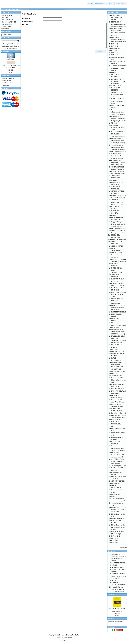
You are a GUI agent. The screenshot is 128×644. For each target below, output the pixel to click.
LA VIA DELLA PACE (118, 563)
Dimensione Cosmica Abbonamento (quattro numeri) (119, 527)
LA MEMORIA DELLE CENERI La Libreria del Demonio (118, 307)
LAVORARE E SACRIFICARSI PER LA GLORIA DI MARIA (119, 39)
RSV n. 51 (115, 543)
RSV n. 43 (115, 46)
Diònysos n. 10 (116, 483)
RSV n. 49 (115, 55)
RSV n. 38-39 (116, 420)
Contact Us (17, 9)
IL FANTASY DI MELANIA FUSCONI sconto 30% (118, 81)
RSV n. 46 (115, 538)
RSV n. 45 (115, 53)
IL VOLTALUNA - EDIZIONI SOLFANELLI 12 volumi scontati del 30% (117, 92)
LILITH (114, 580)
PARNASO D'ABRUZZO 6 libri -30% (117, 127)
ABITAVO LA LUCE (118, 351)
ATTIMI (114, 215)
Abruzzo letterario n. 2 (119, 228)
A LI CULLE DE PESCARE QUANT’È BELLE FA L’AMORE (118, 162)
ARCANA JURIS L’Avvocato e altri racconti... (117, 255)
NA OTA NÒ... (116, 578)
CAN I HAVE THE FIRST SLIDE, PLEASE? (117, 424)
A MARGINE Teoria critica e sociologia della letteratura (118, 461)
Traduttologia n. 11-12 (118, 466)
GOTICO (114, 496)
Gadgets (4, 28)
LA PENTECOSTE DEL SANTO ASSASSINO (117, 301)
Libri (3, 18)
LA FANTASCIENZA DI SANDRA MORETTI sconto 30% (119, 510)
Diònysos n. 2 (116, 494)
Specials (111, 595)
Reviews (111, 619)
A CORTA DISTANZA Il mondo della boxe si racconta (119, 68)
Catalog (9, 9)
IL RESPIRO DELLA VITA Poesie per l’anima (118, 18)
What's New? (6, 51)
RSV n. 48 (115, 349)
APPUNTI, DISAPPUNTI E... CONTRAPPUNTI (117, 202)
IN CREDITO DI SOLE (119, 312)
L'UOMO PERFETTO (118, 518)
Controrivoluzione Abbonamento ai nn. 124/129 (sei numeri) (118, 147)
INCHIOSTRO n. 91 (118, 389)
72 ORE (114, 123)
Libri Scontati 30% (7, 20)
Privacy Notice (6, 81)
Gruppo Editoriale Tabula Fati (70, 635)
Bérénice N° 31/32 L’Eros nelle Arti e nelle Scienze (119, 380)
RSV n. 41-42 (116, 536)
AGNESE (114, 373)
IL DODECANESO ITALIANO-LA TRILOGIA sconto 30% (119, 134)
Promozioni (5, 24)
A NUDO (114, 180)
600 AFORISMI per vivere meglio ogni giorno (118, 101)
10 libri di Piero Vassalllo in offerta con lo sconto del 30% (119, 156)
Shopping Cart (113, 12)
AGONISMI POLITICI (118, 371)
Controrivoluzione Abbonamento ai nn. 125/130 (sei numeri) (118, 332)
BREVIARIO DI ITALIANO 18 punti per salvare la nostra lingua (119, 24)
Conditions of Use (7, 83)
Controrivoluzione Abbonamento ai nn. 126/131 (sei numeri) (118, 112)
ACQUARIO (115, 72)
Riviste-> (4, 26)
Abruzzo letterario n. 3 (119, 152)
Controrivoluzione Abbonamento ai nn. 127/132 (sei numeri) (118, 141)
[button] (96, 4)
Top (3, 9)
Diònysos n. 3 (116, 48)
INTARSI (114, 565)
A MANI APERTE (117, 86)
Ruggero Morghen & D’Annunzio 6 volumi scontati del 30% (118, 224)
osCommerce (68, 637)
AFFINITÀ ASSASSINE (119, 481)
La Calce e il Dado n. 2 (119, 413)
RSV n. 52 (115, 50)
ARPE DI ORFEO (117, 246)
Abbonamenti (6, 15)
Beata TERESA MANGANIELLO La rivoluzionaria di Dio (118, 455)
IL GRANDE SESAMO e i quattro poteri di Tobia (119, 294)
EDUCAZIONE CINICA (119, 239)
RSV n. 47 (115, 540)
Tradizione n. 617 (117, 376)
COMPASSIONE (117, 327)
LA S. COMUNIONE (118, 567)
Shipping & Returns (8, 78)
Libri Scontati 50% (7, 22)
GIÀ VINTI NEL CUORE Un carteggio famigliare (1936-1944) (119, 119)
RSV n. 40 (115, 44)
